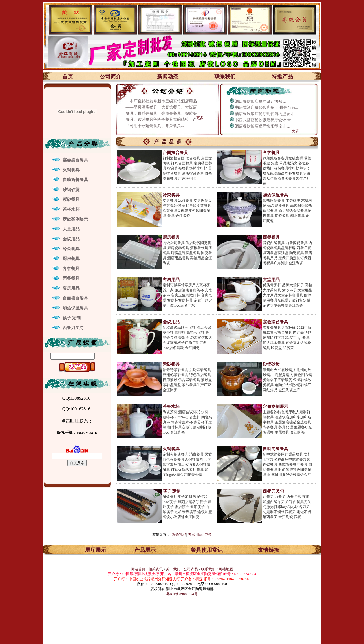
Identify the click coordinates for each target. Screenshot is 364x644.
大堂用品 (71, 229)
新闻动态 (168, 77)
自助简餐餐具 (75, 180)
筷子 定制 (72, 318)
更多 (200, 118)
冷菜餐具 (71, 249)
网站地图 (226, 569)
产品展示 (145, 550)
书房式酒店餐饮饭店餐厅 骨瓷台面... (266, 108)
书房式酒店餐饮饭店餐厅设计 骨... (264, 120)
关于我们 (174, 569)
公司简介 (111, 77)
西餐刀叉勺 (73, 328)
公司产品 (191, 569)
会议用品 (71, 239)
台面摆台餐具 (75, 298)
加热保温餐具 (75, 308)
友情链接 (268, 550)
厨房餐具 (71, 259)
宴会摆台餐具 (75, 160)
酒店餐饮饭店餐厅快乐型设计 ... (262, 126)
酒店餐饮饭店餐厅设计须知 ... (261, 101)
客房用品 (71, 288)
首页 (68, 77)
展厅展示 (96, 550)
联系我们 (225, 77)
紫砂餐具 (71, 199)
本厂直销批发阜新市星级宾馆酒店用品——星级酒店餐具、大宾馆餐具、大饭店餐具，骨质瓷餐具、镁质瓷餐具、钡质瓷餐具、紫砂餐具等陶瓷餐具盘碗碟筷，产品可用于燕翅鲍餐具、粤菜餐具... (161, 113)
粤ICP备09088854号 (182, 594)
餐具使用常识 (207, 550)
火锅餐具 (71, 170)
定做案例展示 (75, 219)
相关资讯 (156, 569)
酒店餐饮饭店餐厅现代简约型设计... (266, 114)
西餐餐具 (71, 278)
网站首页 (138, 569)
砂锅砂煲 (71, 190)
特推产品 (282, 77)
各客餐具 (71, 269)
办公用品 (195, 534)
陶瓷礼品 (179, 534)
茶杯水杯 (71, 209)
